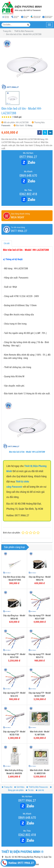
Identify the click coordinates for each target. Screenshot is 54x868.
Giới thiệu (19, 759)
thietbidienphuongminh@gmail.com (25, 841)
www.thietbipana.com (22, 845)
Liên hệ (40, 762)
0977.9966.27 (28, 157)
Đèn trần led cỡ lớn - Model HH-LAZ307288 (27, 452)
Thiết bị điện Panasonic (37, 759)
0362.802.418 (28, 194)
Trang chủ (7, 759)
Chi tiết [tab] (7, 243)
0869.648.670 (28, 176)
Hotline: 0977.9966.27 (18, 863)
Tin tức (30, 762)
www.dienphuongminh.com (24, 850)
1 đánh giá (17, 117)
